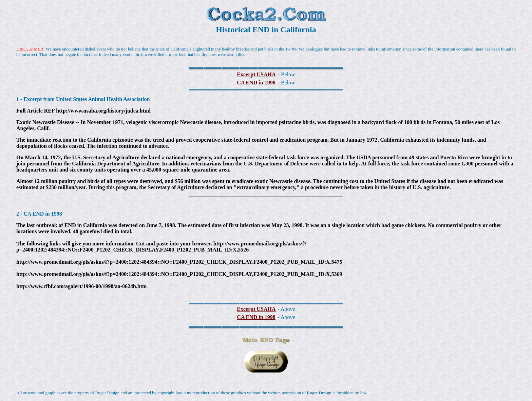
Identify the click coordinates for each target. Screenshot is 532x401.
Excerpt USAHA (256, 74)
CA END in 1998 (256, 83)
